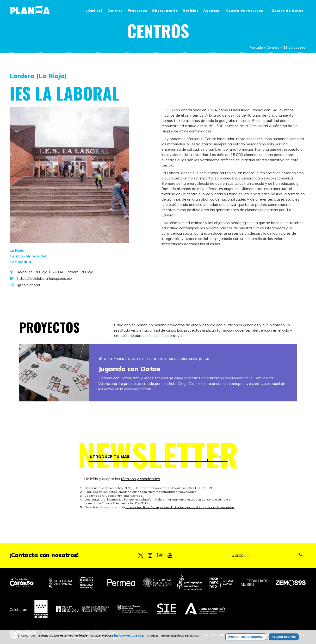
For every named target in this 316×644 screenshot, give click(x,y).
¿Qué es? (94, 11)
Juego (204, 359)
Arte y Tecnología (149, 359)
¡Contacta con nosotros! (44, 555)
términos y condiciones (140, 479)
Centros (115, 11)
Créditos (284, 635)
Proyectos (137, 11)
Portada (256, 48)
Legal (301, 635)
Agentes (211, 11)
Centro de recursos (245, 11)
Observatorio (165, 11)
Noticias (191, 11)
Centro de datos (288, 11)
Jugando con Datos (129, 369)
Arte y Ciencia (117, 359)
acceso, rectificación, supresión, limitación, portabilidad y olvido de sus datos (180, 507)
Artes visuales (183, 359)
